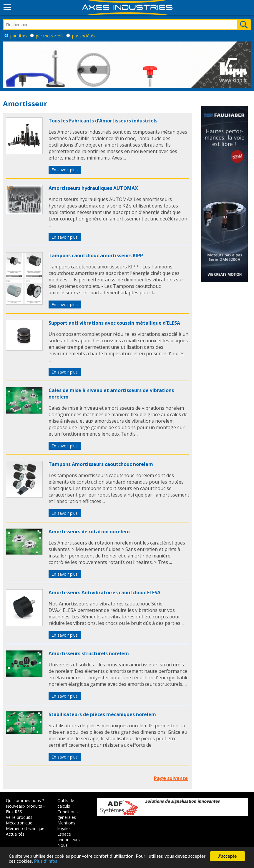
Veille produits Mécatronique (19, 820)
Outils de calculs (66, 803)
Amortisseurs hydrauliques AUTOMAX (93, 188)
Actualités (15, 834)
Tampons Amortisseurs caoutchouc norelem (101, 464)
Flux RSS (14, 812)
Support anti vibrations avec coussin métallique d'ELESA (114, 323)
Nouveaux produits (24, 806)
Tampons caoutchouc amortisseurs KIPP (96, 255)
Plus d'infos (46, 862)
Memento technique (25, 828)
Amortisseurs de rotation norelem (89, 532)
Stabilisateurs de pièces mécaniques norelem (102, 714)
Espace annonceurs (69, 837)
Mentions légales (66, 826)
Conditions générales (68, 814)
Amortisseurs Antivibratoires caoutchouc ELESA (104, 593)
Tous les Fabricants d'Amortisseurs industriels (103, 121)
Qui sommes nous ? (25, 800)
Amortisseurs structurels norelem (89, 653)
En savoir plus (65, 170)
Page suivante (171, 778)
